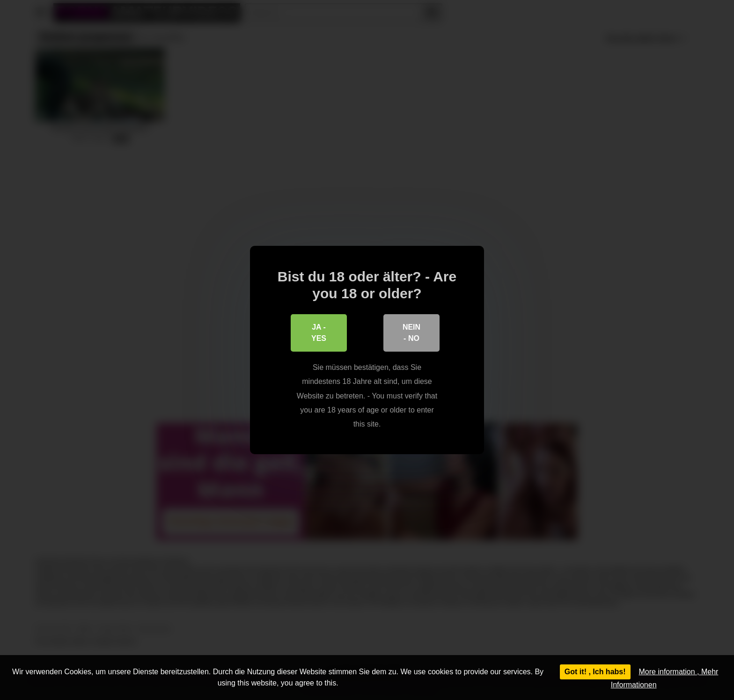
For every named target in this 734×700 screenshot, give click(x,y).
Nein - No (411, 333)
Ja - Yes (319, 333)
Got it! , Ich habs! (595, 672)
